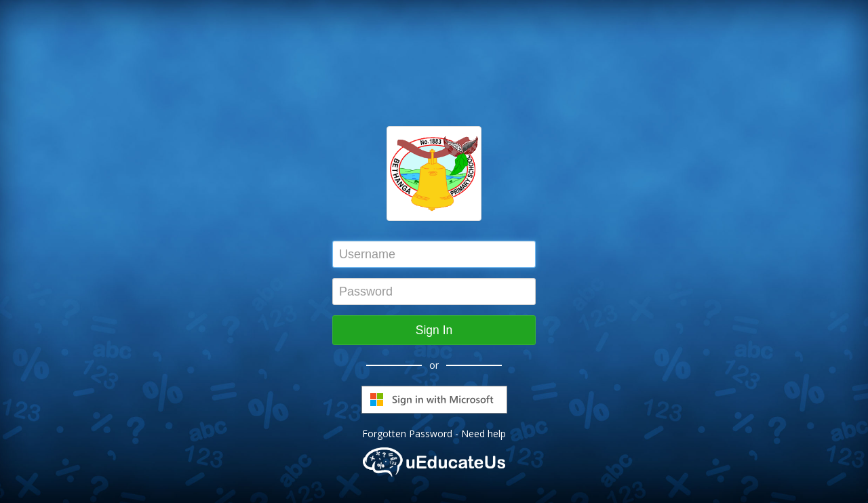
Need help (484, 434)
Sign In (434, 330)
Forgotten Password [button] (407, 434)
